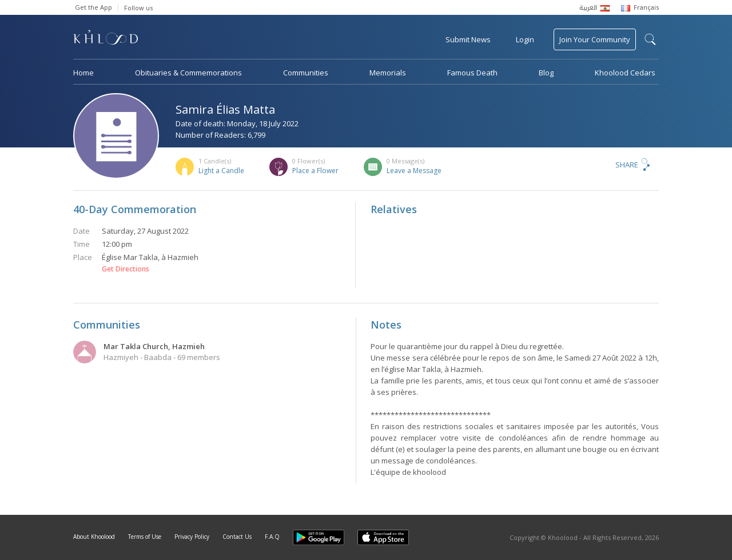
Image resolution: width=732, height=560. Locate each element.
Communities (306, 73)
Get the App (94, 7)
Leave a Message (414, 171)
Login (525, 39)
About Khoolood (94, 537)
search (650, 39)
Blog (546, 73)
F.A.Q (272, 537)
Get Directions (126, 269)
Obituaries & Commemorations (188, 73)
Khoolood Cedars (625, 73)
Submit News (468, 39)
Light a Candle (221, 171)
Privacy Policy (192, 537)
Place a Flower (315, 171)
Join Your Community (595, 39)
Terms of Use (145, 537)
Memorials (388, 73)
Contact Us (237, 537)
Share (627, 165)
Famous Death (472, 73)
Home (83, 73)
